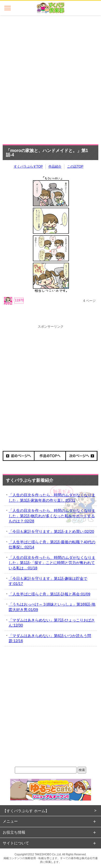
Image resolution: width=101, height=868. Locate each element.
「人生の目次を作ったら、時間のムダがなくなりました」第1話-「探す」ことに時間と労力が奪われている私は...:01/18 (52, 563)
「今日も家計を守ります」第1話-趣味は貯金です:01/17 (48, 581)
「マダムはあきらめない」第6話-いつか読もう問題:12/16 (50, 638)
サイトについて (16, 843)
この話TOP (75, 167)
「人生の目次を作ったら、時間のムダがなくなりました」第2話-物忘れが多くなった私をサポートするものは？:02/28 (52, 516)
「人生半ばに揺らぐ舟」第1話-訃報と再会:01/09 (49, 594)
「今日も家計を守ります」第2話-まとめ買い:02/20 (51, 531)
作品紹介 (55, 167)
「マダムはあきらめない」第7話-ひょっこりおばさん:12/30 (52, 623)
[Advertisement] (50, 78)
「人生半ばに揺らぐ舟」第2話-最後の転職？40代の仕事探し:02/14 (52, 545)
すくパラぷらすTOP (28, 167)
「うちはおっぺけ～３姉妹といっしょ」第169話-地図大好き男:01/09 (52, 607)
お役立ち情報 (14, 832)
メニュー (10, 821)
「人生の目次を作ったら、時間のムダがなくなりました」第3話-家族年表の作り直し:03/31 (52, 498)
